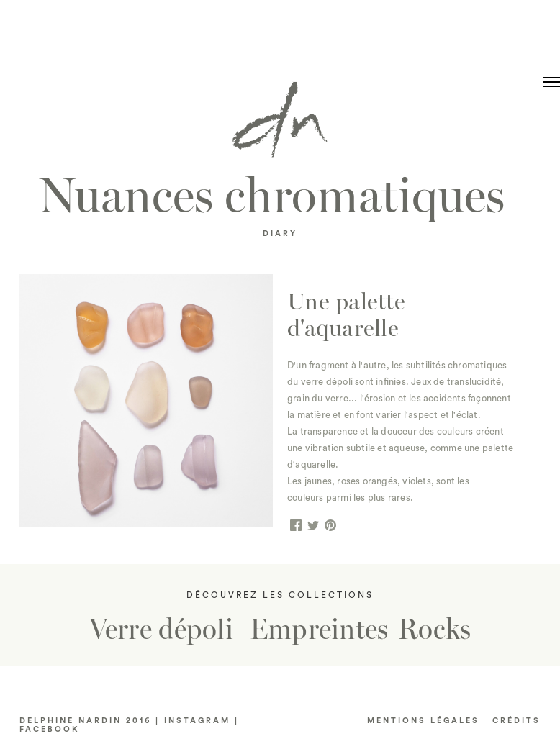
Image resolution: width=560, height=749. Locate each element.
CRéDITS (516, 721)
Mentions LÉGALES (423, 721)
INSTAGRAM (198, 721)
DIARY (280, 233)
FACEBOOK (50, 729)
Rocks (434, 630)
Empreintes (319, 630)
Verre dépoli (161, 630)
